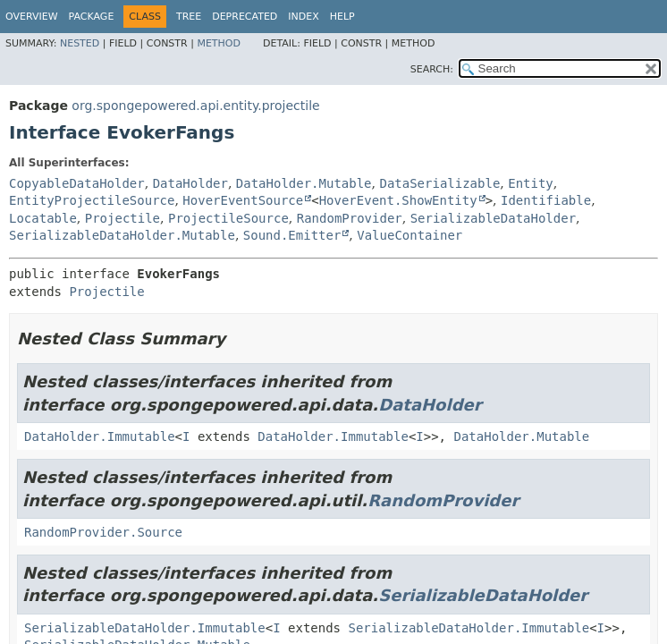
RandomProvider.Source (103, 532)
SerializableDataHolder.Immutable (145, 628)
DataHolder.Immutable (100, 436)
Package (92, 17)
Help (342, 17)
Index (303, 17)
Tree (189, 17)
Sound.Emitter (292, 235)
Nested (80, 43)
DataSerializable (439, 183)
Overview (32, 17)
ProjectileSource (228, 218)
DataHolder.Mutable (304, 183)
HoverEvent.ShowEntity (398, 200)
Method (219, 43)
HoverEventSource (243, 200)
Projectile (122, 218)
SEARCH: (432, 69)
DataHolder (190, 183)
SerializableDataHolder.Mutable (122, 235)
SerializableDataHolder (493, 218)
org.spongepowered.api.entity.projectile (195, 106)
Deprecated (245, 17)
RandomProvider (350, 218)
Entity (531, 183)
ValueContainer (409, 235)
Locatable (43, 218)
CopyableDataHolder (77, 183)
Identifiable (546, 200)
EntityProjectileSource (92, 200)
